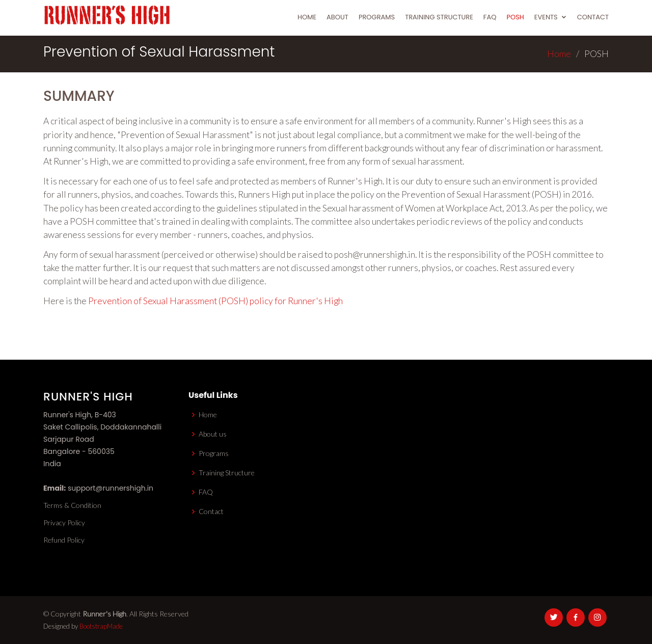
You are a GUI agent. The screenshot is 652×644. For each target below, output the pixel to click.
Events (546, 17)
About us (213, 434)
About (337, 17)
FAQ (490, 17)
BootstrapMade (101, 626)
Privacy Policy (64, 523)
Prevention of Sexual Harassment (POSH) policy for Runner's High (215, 301)
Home (307, 17)
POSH (515, 17)
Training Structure (439, 17)
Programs (377, 17)
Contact (593, 17)
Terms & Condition (72, 505)
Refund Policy (64, 540)
